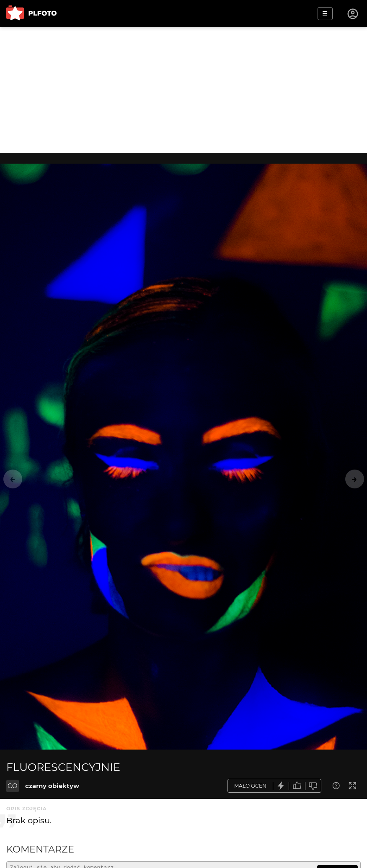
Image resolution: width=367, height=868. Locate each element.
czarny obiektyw (52, 786)
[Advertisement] (183, 90)
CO (13, 786)
